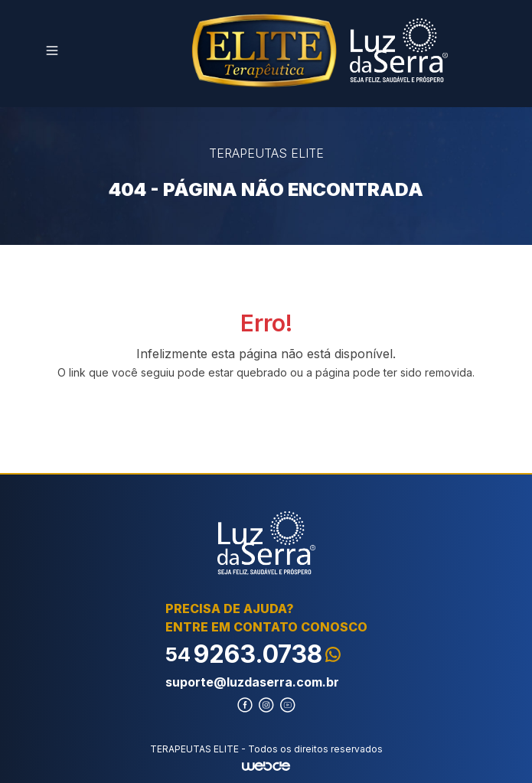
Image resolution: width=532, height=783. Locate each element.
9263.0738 (253, 654)
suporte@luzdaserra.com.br (252, 682)
